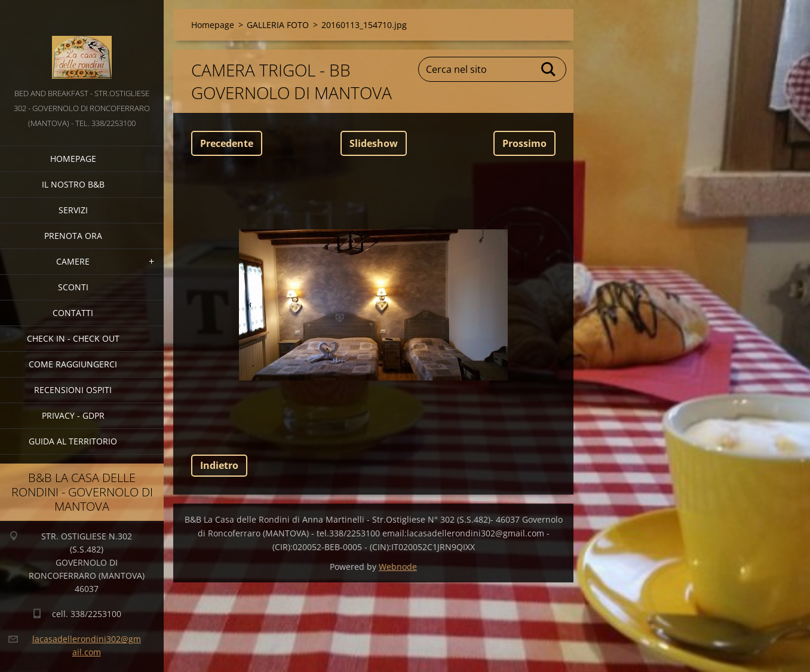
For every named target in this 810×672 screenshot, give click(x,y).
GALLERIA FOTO (278, 25)
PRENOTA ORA (73, 236)
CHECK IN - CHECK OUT (73, 338)
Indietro (219, 465)
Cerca (549, 69)
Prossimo (524, 143)
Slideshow (374, 143)
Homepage (73, 159)
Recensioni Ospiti (73, 390)
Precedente (227, 143)
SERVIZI (73, 210)
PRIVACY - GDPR (73, 415)
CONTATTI (73, 313)
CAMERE (73, 261)
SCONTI (73, 287)
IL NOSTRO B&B (73, 184)
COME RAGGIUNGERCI (73, 364)
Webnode (398, 567)
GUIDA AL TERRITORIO (73, 441)
